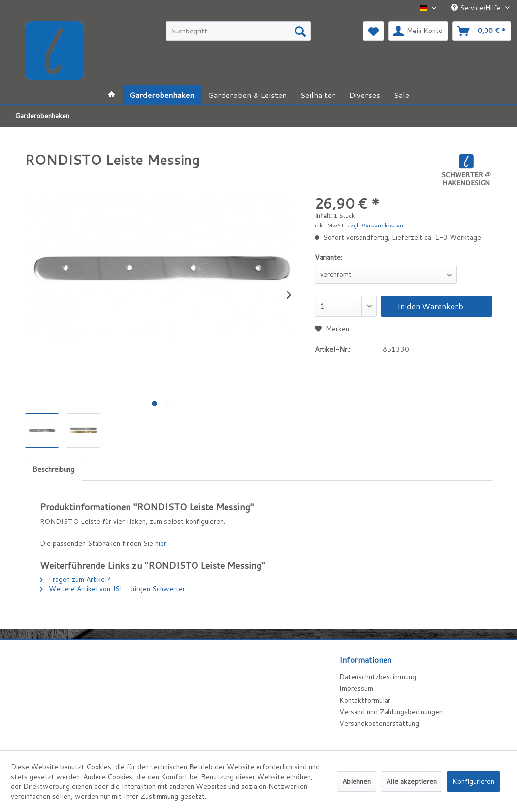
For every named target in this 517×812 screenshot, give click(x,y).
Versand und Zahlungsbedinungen (391, 712)
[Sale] (402, 95)
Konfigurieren (473, 781)
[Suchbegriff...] (238, 31)
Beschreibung (53, 469)
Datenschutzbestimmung (378, 677)
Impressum (356, 688)
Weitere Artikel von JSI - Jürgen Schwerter (113, 589)
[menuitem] (238, 31)
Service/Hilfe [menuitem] (477, 8)
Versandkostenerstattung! (380, 723)
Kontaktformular (365, 700)
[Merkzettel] (373, 31)
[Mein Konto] (418, 31)
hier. (162, 543)
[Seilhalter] (318, 95)
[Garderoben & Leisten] (247, 95)
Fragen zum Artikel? (75, 579)
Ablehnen (356, 781)
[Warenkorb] (482, 31)
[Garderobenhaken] (162, 95)
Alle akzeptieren (411, 781)
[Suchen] (300, 31)
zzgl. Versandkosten (375, 225)
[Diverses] (365, 95)
